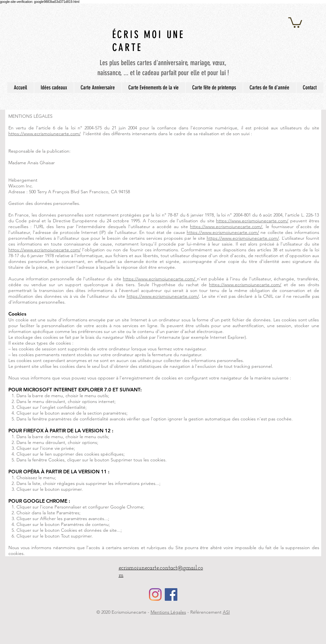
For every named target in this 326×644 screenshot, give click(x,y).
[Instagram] (155, 594)
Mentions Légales (168, 612)
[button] (295, 22)
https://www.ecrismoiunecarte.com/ (44, 134)
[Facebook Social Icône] (171, 594)
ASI (226, 612)
